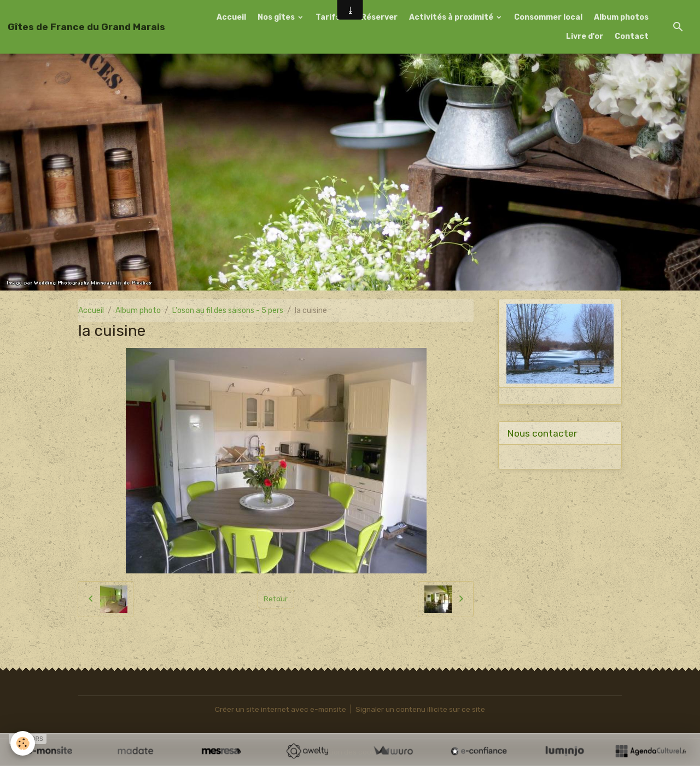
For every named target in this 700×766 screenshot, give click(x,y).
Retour (276, 599)
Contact (632, 36)
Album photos (621, 17)
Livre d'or (585, 36)
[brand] (86, 27)
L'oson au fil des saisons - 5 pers (228, 311)
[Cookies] (23, 743)
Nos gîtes (277, 17)
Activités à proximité (452, 17)
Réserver (379, 17)
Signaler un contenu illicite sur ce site (422, 709)
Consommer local (548, 17)
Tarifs (329, 17)
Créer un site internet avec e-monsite (280, 709)
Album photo (138, 311)
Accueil (231, 17)
